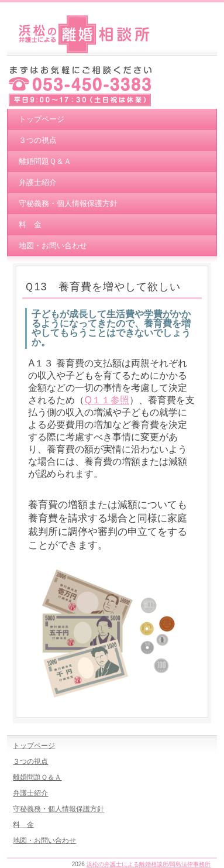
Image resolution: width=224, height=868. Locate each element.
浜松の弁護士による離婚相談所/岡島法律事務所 (149, 864)
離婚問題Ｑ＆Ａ (45, 161)
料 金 (30, 224)
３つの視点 (38, 140)
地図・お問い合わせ (53, 246)
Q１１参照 (106, 400)
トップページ (42, 119)
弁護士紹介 (38, 182)
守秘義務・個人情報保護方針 (68, 203)
